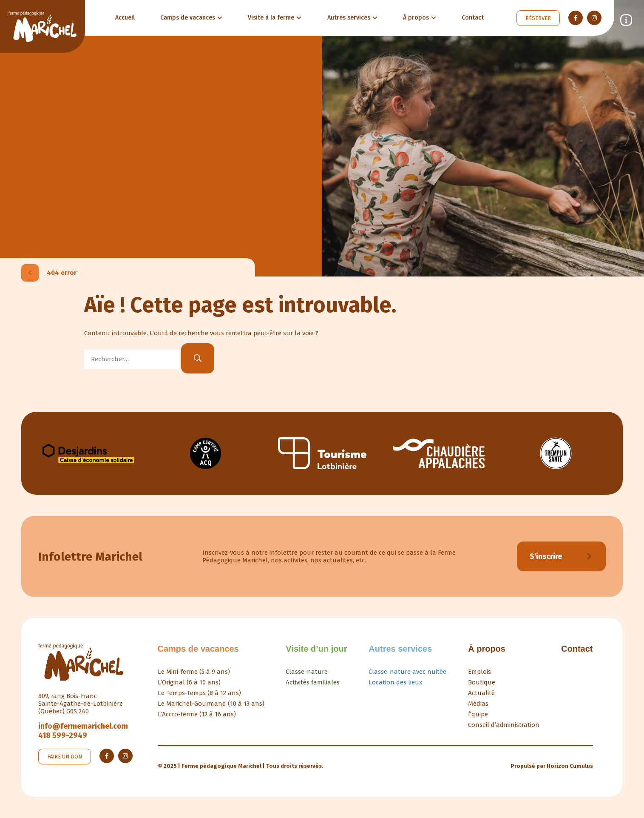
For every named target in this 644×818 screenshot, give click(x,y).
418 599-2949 (63, 735)
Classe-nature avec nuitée (407, 672)
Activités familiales (313, 682)
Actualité (481, 693)
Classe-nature (307, 672)
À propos (487, 649)
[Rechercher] (198, 358)
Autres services (400, 649)
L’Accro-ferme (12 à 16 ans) (197, 714)
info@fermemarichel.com (83, 726)
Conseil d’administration (504, 725)
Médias (478, 704)
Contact (577, 649)
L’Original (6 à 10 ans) (189, 682)
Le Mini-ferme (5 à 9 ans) (194, 672)
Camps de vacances (198, 649)
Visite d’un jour (316, 649)
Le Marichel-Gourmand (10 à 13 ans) (211, 704)
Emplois (479, 672)
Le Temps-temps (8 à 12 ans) (199, 693)
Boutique (482, 682)
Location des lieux (395, 682)
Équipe (478, 714)
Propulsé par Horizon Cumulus (552, 766)
